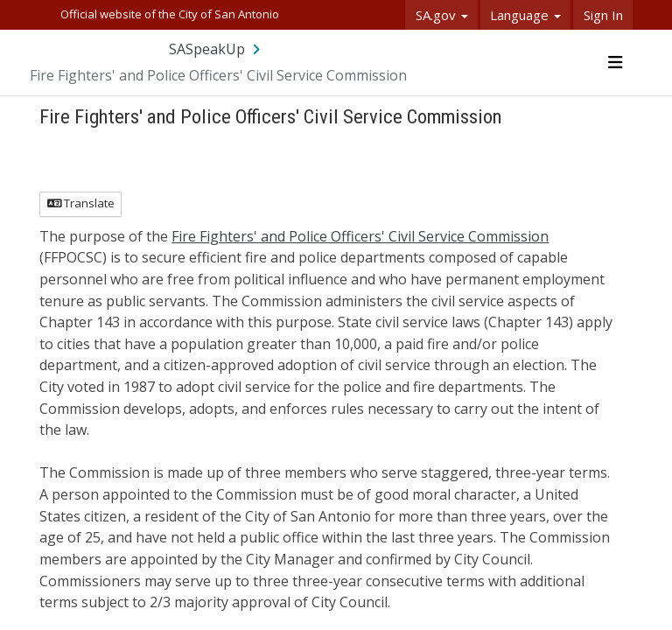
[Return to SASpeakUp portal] (216, 49)
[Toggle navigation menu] (615, 62)
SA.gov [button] (442, 15)
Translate (81, 203)
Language (525, 15)
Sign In (603, 15)
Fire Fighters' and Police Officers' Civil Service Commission (360, 236)
